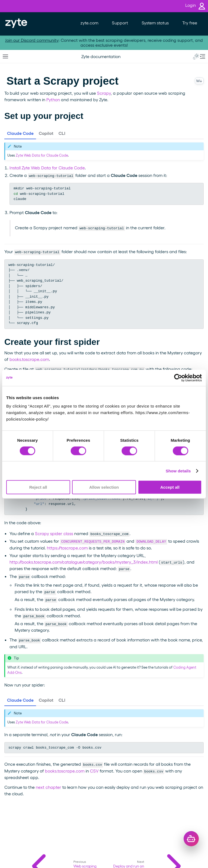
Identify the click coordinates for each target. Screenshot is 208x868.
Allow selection (104, 487)
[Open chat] (191, 839)
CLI (62, 133)
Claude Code (20, 133)
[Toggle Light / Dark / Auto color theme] (196, 56)
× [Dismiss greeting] (190, 818)
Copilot (46, 133)
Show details (178, 471)
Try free (190, 23)
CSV (94, 771)
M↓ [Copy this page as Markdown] (199, 81)
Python (53, 99)
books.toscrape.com (29, 359)
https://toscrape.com (67, 548)
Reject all (38, 487)
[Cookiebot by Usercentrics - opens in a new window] (178, 378)
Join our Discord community (32, 40)
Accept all (170, 487)
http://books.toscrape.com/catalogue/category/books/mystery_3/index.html (84, 562)
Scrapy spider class (54, 533)
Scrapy (104, 93)
